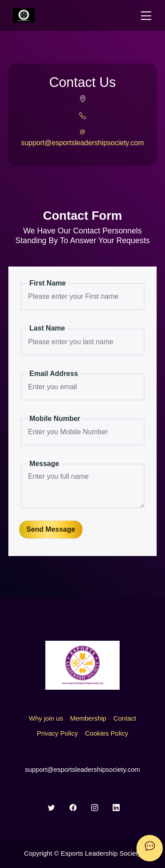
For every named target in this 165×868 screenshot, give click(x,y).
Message (44, 464)
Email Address (54, 374)
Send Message (51, 529)
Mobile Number (55, 419)
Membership (88, 718)
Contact (125, 718)
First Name (48, 283)
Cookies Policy (106, 733)
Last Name (47, 328)
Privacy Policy (57, 733)
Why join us (46, 718)
